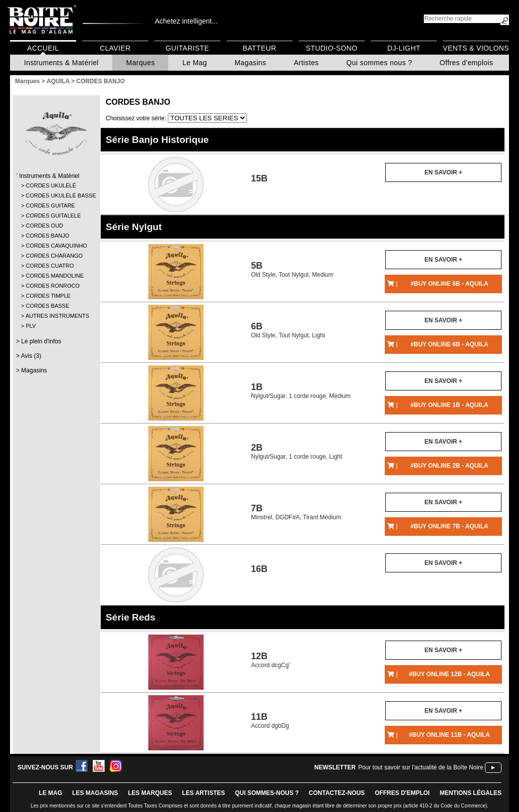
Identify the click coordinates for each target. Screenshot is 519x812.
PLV (31, 326)
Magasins (250, 63)
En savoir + (443, 172)
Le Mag (195, 63)
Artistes (306, 63)
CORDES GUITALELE (53, 216)
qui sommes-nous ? (267, 793)
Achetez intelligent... (186, 21)
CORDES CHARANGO (54, 256)
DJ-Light (404, 48)
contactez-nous (337, 793)
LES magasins (95, 793)
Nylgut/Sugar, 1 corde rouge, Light (297, 451)
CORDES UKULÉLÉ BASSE (56, 195)
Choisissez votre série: (137, 118)
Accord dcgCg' (271, 660)
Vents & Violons (476, 48)
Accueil (43, 48)
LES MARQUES (150, 793)
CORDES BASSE (47, 306)
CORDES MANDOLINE (55, 276)
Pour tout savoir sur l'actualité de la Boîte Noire (421, 767)
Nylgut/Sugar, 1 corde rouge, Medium (301, 391)
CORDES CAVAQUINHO (56, 246)
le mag (50, 793)
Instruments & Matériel (61, 63)
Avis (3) (31, 356)
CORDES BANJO (47, 236)
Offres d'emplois (467, 63)
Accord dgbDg (270, 721)
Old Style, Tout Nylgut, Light (288, 330)
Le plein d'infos (41, 341)
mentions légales (471, 793)
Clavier (115, 48)
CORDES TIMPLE (48, 296)
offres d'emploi (402, 793)
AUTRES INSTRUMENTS (56, 316)
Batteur (259, 48)
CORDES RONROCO (53, 286)
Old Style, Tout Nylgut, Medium (292, 269)
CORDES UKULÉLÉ (51, 185)
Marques (141, 63)
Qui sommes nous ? (379, 63)
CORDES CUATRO (50, 266)
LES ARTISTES (203, 793)
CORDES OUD (44, 226)
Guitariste (188, 48)
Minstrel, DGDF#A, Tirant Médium (296, 512)
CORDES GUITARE (50, 206)
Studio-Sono (331, 48)
